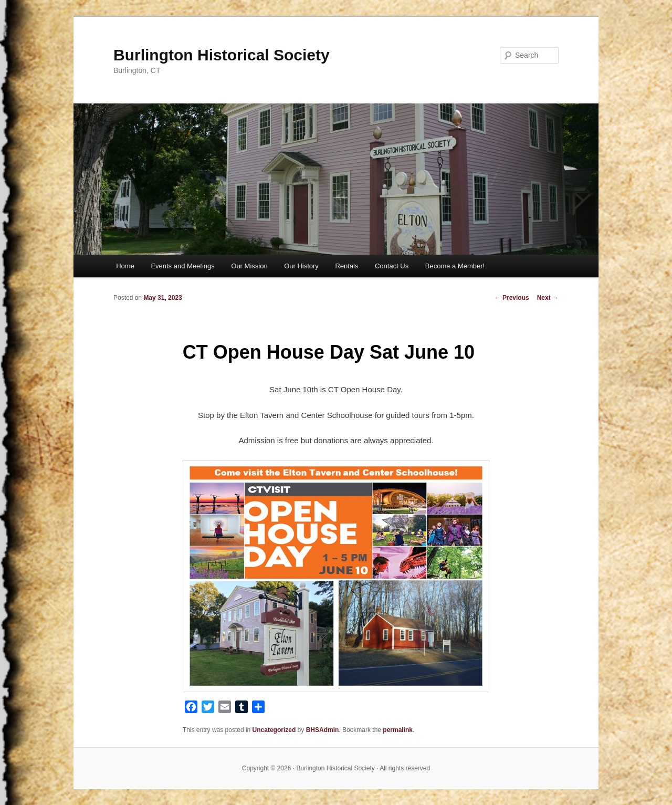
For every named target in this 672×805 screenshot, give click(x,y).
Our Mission (249, 266)
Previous (512, 298)
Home (125, 266)
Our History (301, 266)
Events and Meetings (182, 266)
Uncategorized (274, 730)
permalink (398, 730)
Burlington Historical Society (222, 55)
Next (548, 298)
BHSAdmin (323, 730)
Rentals (346, 266)
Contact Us (392, 266)
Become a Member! (455, 266)
